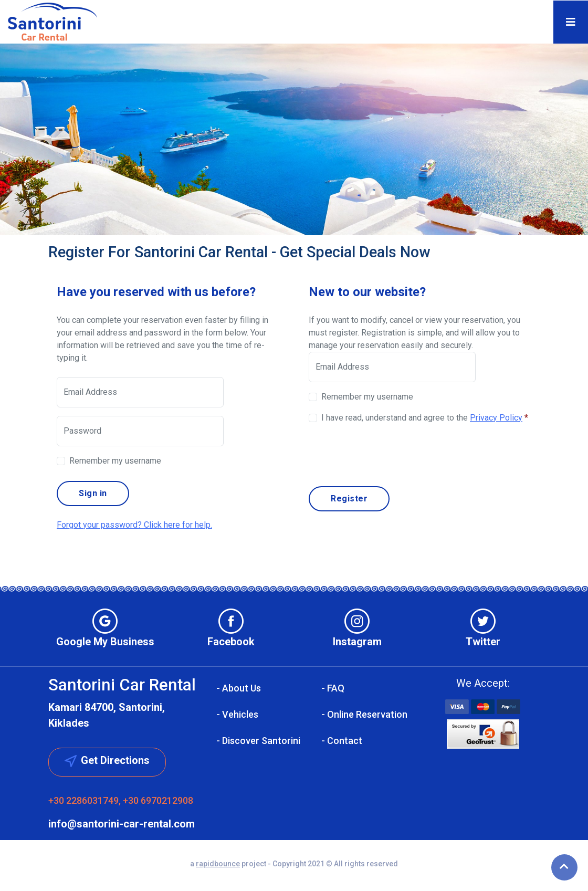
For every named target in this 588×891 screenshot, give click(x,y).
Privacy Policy (496, 418)
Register (349, 499)
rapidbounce (218, 864)
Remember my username (115, 461)
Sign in (93, 493)
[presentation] (388, 453)
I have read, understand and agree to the (425, 418)
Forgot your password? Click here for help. (134, 525)
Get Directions (107, 761)
